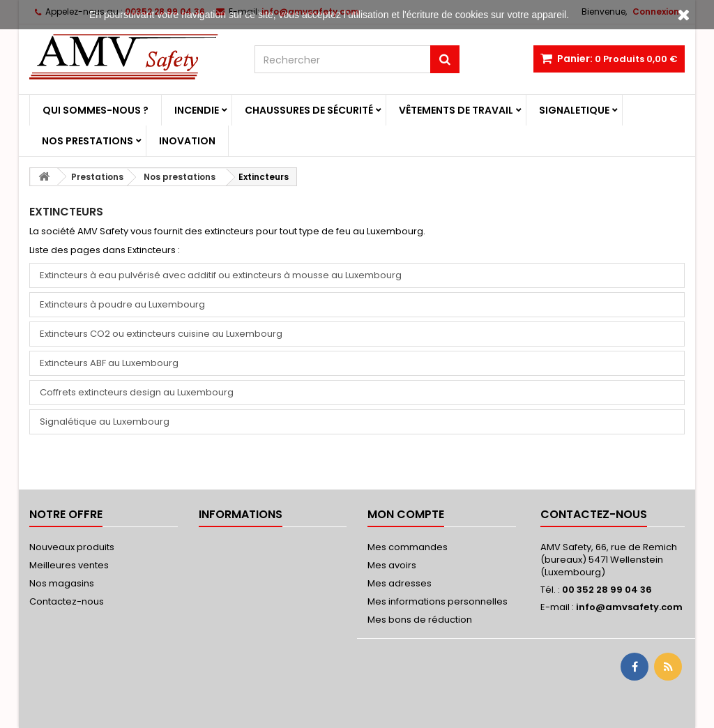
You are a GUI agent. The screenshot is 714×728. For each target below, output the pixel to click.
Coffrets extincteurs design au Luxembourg (137, 392)
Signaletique (574, 110)
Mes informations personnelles (438, 601)
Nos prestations (88, 141)
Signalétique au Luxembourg (105, 422)
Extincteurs (66, 212)
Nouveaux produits (72, 547)
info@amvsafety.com (629, 607)
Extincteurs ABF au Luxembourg (109, 363)
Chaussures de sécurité (309, 110)
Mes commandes (408, 547)
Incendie (197, 110)
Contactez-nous (67, 601)
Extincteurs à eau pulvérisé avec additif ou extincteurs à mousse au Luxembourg (221, 275)
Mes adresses (400, 583)
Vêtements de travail (456, 110)
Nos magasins (62, 583)
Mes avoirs (392, 565)
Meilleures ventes (69, 565)
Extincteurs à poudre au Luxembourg (122, 304)
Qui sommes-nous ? (96, 110)
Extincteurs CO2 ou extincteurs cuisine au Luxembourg (161, 334)
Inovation (187, 141)
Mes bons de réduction (420, 620)
